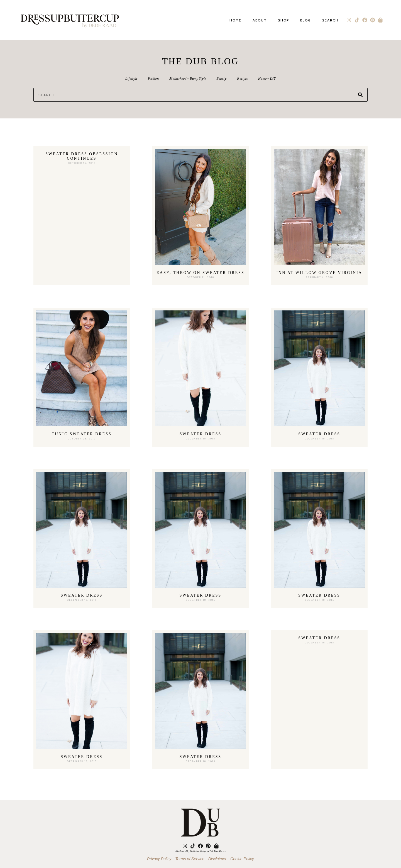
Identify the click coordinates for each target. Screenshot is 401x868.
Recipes (243, 79)
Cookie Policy (242, 859)
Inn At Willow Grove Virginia (319, 273)
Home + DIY (268, 79)
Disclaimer (217, 859)
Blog (306, 20)
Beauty (222, 79)
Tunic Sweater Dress (82, 434)
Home (235, 20)
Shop (283, 20)
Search (330, 20)
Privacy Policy (159, 859)
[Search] (360, 95)
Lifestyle (130, 79)
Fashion (152, 79)
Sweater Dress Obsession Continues (82, 156)
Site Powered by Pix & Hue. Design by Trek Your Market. (201, 851)
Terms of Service (190, 859)
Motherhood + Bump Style (187, 79)
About (260, 20)
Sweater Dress (201, 434)
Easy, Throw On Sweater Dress (200, 273)
